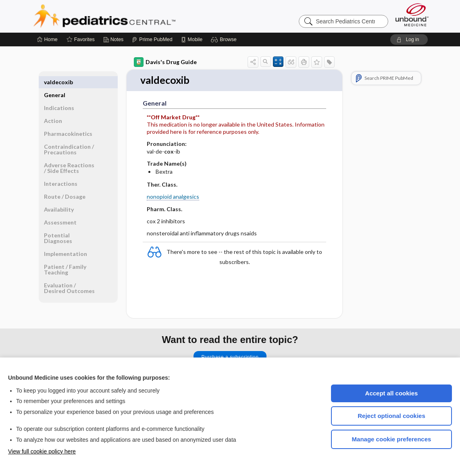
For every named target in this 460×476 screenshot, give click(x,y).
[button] (225, 39)
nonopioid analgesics (173, 197)
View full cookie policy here (42, 451)
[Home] (47, 39)
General (55, 82)
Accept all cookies (392, 393)
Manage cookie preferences (392, 439)
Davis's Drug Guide (165, 62)
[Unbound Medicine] (412, 15)
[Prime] (152, 39)
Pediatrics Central (133, 16)
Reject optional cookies (391, 416)
